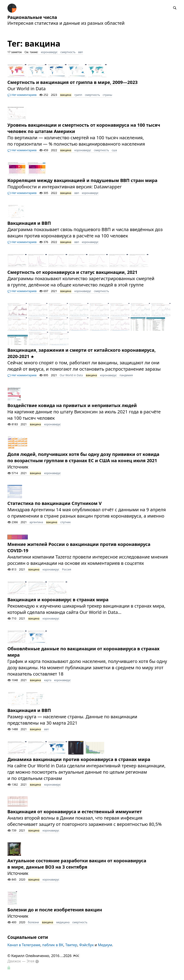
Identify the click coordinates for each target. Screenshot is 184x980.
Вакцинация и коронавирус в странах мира (58, 600)
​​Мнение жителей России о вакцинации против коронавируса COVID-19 (79, 547)
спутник (66, 522)
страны (107, 95)
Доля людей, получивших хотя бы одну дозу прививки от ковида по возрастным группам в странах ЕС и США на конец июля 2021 (83, 457)
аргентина (36, 522)
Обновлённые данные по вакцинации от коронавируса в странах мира (84, 652)
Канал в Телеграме (24, 945)
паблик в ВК (53, 945)
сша (114, 150)
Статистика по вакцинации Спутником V (55, 503)
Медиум (105, 945)
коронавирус (49, 52)
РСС (76, 956)
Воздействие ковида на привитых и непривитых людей (72, 405)
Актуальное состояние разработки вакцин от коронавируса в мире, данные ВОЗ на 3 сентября (77, 864)
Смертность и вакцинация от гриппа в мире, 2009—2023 (73, 82)
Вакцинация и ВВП (29, 223)
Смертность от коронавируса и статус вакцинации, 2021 (72, 272)
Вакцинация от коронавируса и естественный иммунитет (75, 812)
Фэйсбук (86, 945)
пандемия (126, 375)
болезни (33, 922)
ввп (81, 52)
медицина (63, 922)
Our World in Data (71, 375)
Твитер (71, 945)
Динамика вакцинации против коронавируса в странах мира (79, 759)
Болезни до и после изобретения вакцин (55, 910)
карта (48, 680)
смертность (68, 52)
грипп (78, 95)
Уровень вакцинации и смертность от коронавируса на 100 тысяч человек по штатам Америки (84, 128)
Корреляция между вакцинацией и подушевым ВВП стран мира (83, 180)
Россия (67, 569)
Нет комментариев (22, 95)
